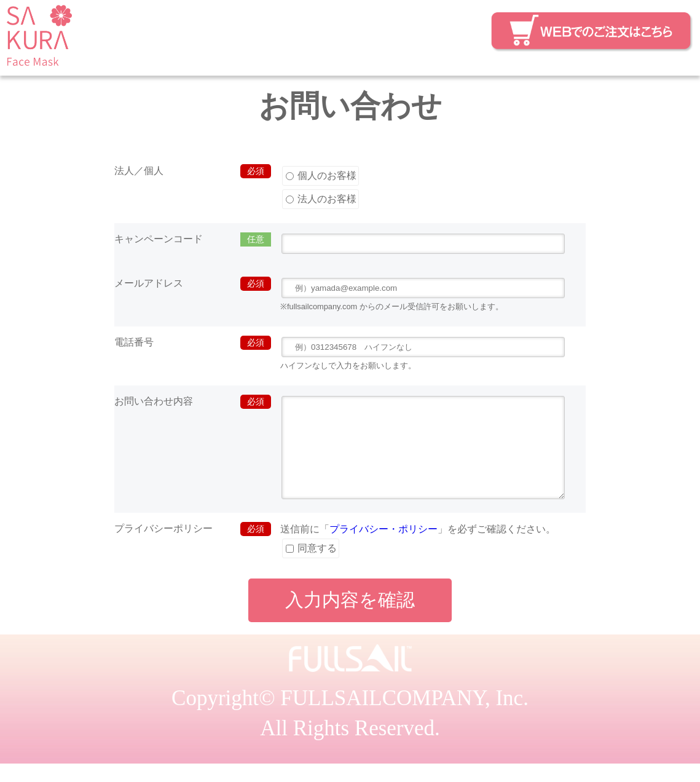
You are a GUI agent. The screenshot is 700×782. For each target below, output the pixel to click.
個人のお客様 (321, 176)
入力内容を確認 (350, 618)
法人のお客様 (321, 199)
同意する (311, 567)
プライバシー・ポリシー (383, 547)
